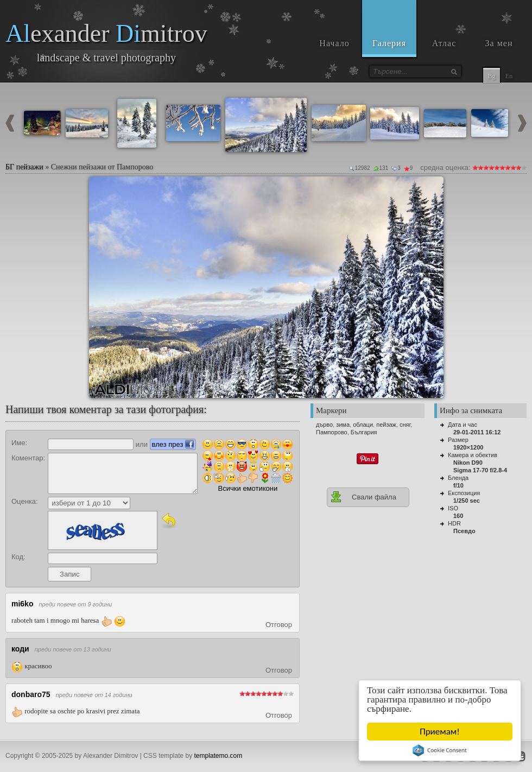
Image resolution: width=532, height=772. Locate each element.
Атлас (444, 43)
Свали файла (363, 497)
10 (524, 167)
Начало (334, 43)
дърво (324, 425)
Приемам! (440, 732)
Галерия (389, 43)
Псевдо (464, 531)
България (364, 432)
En (509, 76)
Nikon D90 (468, 463)
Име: (19, 443)
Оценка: (25, 501)
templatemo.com (218, 756)
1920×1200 (468, 447)
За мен (499, 43)
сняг (405, 425)
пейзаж (386, 425)
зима (343, 425)
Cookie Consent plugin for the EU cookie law (440, 750)
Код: (18, 557)
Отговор (279, 625)
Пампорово (332, 432)
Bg (491, 76)
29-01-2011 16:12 (477, 432)
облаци (363, 425)
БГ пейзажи (24, 167)
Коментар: (28, 458)
